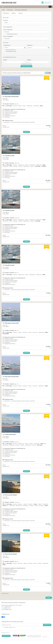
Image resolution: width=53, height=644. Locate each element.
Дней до (29, 60)
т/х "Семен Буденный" (9, 434)
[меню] (50, 7)
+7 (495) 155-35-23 (48, 2)
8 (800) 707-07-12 (47, 3)
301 (7, 99)
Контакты (45, 637)
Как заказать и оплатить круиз (34, 635)
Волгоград (9, 106)
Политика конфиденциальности (34, 637)
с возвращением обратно (12, 34)
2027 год (21, 13)
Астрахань (44, 166)
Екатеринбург (6, 334)
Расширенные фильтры (26, 64)
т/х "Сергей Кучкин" (9, 156)
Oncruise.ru (9, 3)
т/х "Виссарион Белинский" (11, 96)
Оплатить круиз (6, 636)
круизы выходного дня (10, 50)
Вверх (49, 598)
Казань (35, 504)
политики (14, 627)
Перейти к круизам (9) (26, 66)
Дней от (5, 60)
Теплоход (5, 20)
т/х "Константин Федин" (10, 495)
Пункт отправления (8, 30)
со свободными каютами (11, 51)
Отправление (7, 45)
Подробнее (26, 132)
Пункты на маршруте (8, 36)
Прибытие (30, 45)
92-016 (7, 158)
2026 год (14, 13)
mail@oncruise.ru (8, 610)
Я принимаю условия (10, 627)
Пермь (41, 106)
